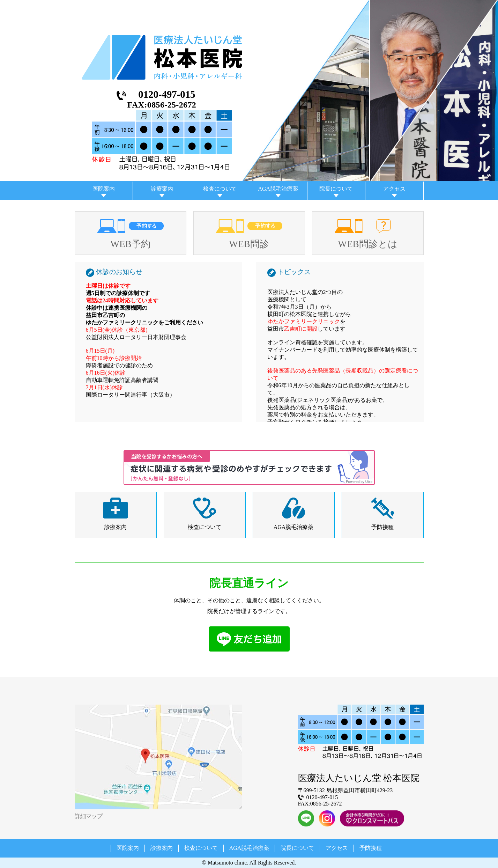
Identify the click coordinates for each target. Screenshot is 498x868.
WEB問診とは (367, 244)
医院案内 (104, 189)
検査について (220, 189)
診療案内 (162, 189)
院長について (336, 189)
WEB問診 (249, 244)
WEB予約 (130, 244)
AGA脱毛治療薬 (278, 189)
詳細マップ (89, 816)
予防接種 (382, 527)
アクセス (394, 189)
